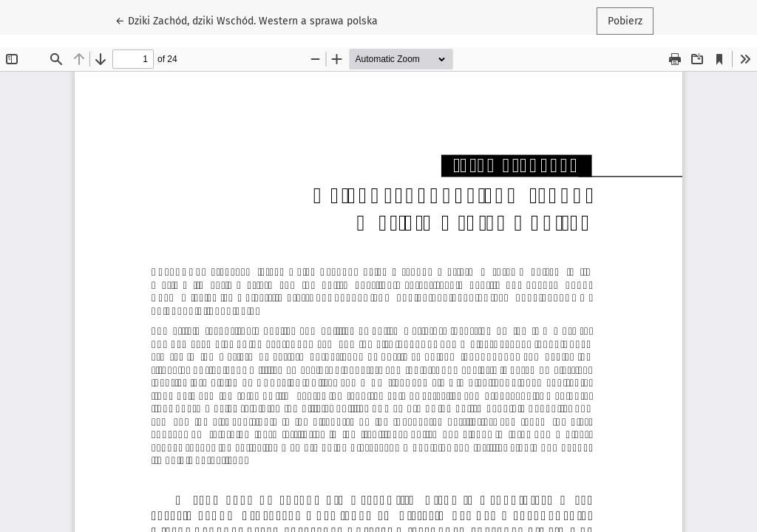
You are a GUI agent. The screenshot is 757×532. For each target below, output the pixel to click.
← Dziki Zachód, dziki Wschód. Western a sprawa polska (247, 20)
